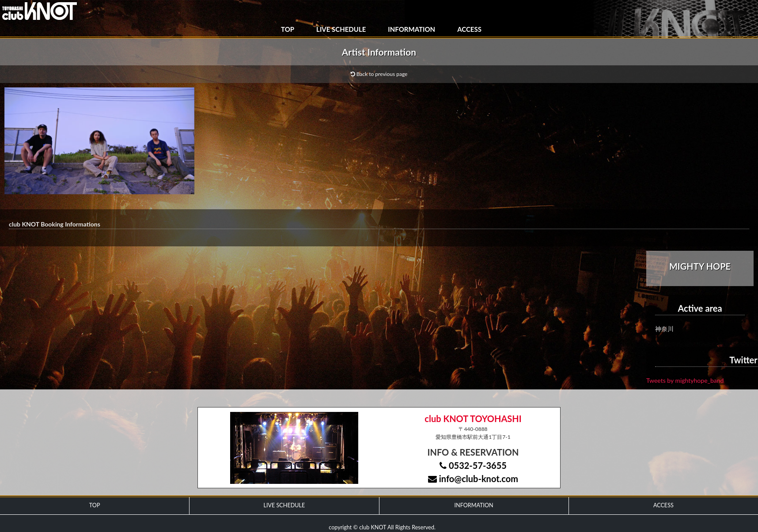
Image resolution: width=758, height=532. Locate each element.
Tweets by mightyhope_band (685, 380)
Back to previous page (379, 74)
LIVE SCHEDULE (341, 29)
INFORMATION (411, 29)
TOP (288, 29)
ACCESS (469, 29)
